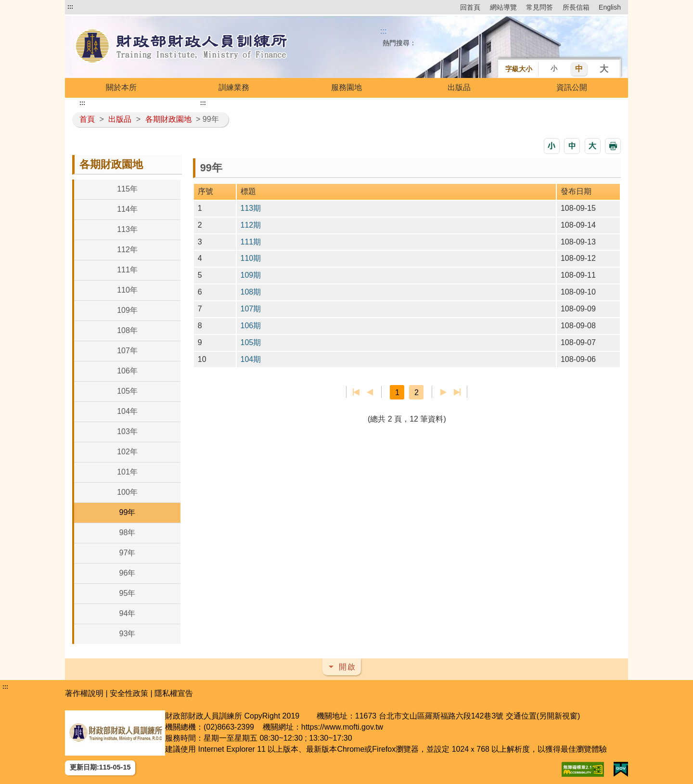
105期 (251, 342)
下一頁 (443, 392)
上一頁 (370, 392)
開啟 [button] (347, 667)
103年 (127, 431)
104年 (127, 411)
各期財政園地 (168, 119)
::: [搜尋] (383, 31)
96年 (128, 573)
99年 (128, 512)
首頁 (87, 119)
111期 (251, 242)
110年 (127, 290)
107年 (127, 351)
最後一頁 (457, 392)
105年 (127, 391)
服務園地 (346, 87)
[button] (552, 146)
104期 (251, 359)
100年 (127, 492)
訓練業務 (234, 87)
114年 (127, 209)
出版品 (459, 87)
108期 (251, 292)
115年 (127, 189)
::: (70, 7)
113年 (127, 229)
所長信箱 (576, 7)
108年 (127, 330)
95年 (128, 593)
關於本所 (121, 87)
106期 (251, 326)
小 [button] (554, 68)
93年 (128, 634)
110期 (251, 258)
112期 (251, 225)
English (610, 7)
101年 (127, 472)
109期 (251, 275)
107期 (251, 309)
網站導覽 (503, 7)
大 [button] (604, 69)
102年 (127, 452)
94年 (128, 613)
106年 (127, 371)
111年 (127, 270)
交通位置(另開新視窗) (543, 716)
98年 (128, 533)
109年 (127, 310)
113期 (251, 208)
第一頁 (356, 392)
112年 (127, 250)
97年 (128, 553)
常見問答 (539, 7)
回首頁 (470, 7)
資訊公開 (572, 87)
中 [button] (579, 69)
